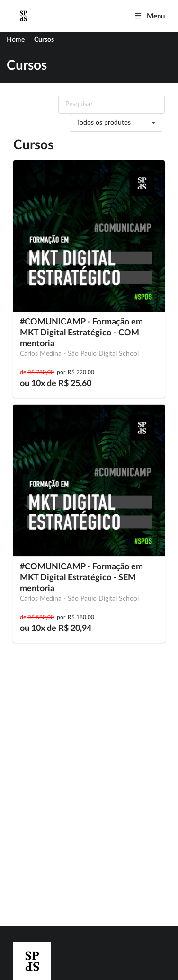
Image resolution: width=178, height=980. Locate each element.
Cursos (44, 40)
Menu (149, 16)
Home (16, 40)
